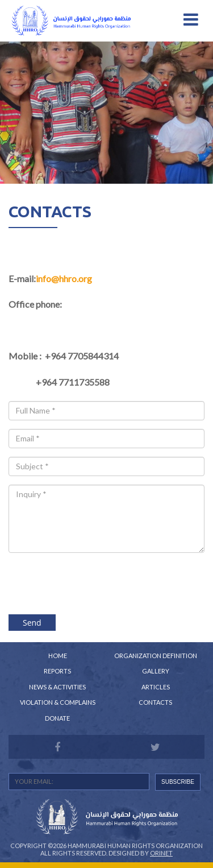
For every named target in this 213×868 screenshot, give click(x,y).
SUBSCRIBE (178, 782)
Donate (57, 718)
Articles (156, 687)
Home (58, 656)
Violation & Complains (58, 702)
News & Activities (57, 687)
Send (32, 623)
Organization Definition (156, 656)
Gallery (156, 671)
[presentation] (106, 583)
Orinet (161, 853)
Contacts (155, 702)
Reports (57, 671)
